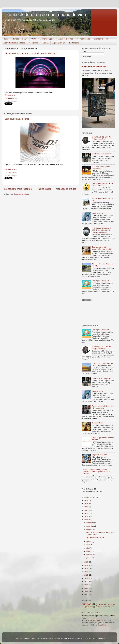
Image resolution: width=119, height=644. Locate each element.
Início (6, 39)
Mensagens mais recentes (18, 189)
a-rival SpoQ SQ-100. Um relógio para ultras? (102, 138)
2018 (87, 520)
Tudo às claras (97, 423)
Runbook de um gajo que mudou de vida (46, 15)
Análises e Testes (66, 39)
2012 (87, 578)
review (101, 604)
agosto (89, 542)
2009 (87, 588)
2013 (87, 575)
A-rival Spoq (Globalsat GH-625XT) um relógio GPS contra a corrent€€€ (102, 230)
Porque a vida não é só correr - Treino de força (103, 407)
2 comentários (11, 98)
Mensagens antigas (66, 189)
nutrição (87, 604)
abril (88, 548)
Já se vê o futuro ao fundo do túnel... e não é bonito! (30, 53)
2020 (87, 513)
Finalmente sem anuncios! (94, 66)
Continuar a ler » (11, 95)
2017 (87, 562)
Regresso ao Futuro (99, 455)
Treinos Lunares (83, 39)
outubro (89, 529)
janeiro (89, 558)
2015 (87, 569)
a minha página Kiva (94, 620)
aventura (99, 607)
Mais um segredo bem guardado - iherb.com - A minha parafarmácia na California (96, 472)
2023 (87, 507)
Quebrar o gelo (98, 213)
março (89, 551)
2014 (87, 572)
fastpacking (90, 607)
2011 (87, 582)
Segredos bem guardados (14, 43)
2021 (87, 510)
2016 (87, 565)
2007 (87, 595)
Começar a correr (101, 39)
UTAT (34, 39)
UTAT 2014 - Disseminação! (102, 363)
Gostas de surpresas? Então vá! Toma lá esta (103, 185)
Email (84, 51)
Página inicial (44, 189)
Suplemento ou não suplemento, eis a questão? (102, 248)
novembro (90, 526)
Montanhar (33, 43)
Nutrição (45, 43)
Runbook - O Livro (20, 39)
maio (88, 545)
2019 (87, 517)
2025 (87, 504)
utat (111, 607)
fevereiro (90, 555)
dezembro (90, 523)
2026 (87, 500)
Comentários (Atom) (21, 194)
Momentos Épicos (47, 39)
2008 (87, 591)
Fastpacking (74, 43)
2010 (87, 585)
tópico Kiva (102, 625)
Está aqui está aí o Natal (17, 119)
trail (106, 607)
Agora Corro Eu (59, 43)
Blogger (102, 638)
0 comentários (11, 173)
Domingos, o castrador (100, 281)
